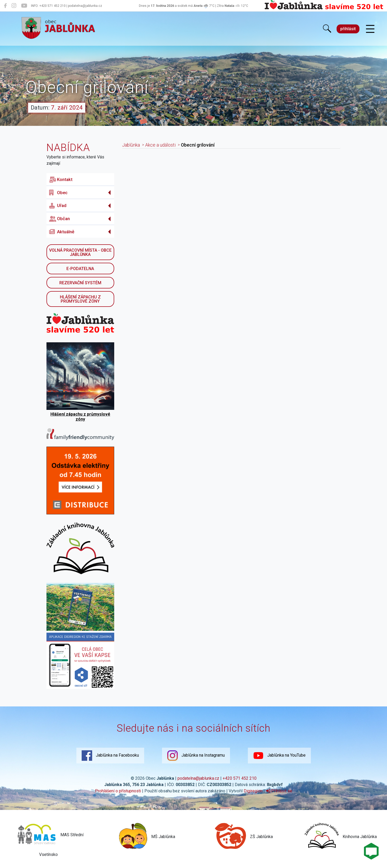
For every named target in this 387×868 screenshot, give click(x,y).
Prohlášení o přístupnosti (118, 791)
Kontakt (61, 180)
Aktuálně (62, 232)
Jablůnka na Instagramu (196, 756)
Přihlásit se (279, 791)
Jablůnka (131, 145)
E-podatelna (80, 269)
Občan (59, 219)
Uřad (58, 206)
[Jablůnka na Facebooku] (5, 6)
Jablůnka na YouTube (279, 756)
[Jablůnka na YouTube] (24, 6)
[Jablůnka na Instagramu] (14, 6)
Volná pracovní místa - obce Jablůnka (80, 252)
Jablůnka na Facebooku (110, 756)
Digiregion (253, 791)
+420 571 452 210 (240, 778)
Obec (58, 193)
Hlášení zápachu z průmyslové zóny (80, 299)
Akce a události (160, 145)
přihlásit (348, 29)
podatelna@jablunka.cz (198, 778)
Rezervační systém (80, 283)
